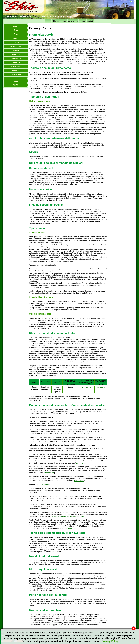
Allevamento (16, 75)
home (48, 21)
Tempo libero (16, 46)
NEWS (16, 85)
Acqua (16, 38)
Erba (16, 30)
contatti (90, 21)
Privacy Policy (110, 641)
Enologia (16, 54)
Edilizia (16, 42)
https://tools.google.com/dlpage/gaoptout (68, 516)
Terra (16, 34)
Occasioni (16, 71)
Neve (16, 81)
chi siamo (56, 21)
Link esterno (86, 387)
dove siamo (73, 21)
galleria (82, 21)
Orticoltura (16, 67)
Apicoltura (16, 63)
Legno (16, 26)
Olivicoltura (16, 59)
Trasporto (16, 50)
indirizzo (71, 528)
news (64, 21)
